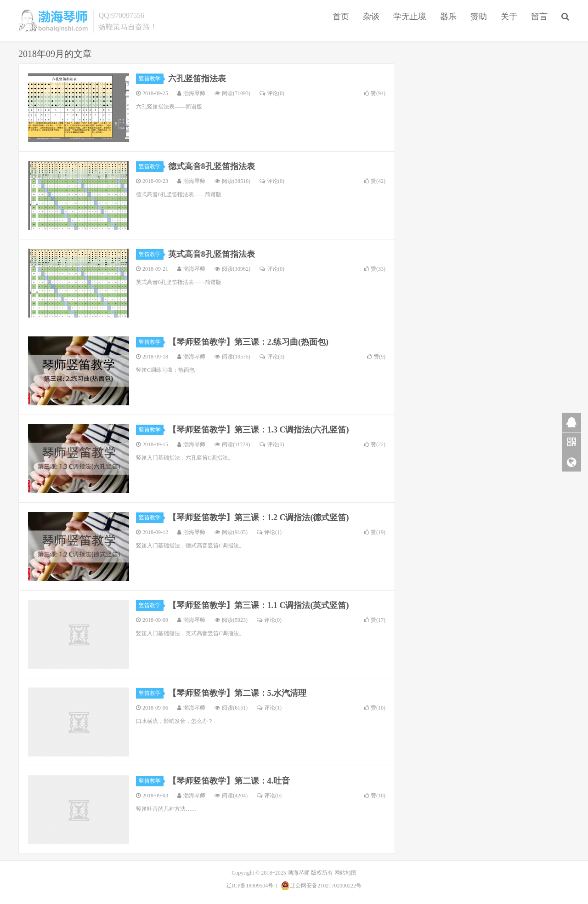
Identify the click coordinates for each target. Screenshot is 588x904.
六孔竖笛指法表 (197, 79)
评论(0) (272, 93)
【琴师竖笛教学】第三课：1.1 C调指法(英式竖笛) (259, 605)
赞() (375, 93)
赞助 (479, 17)
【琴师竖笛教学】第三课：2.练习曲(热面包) (249, 342)
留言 (539, 17)
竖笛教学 (151, 79)
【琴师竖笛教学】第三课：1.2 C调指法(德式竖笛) (259, 517)
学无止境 (410, 17)
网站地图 (345, 873)
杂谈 (371, 17)
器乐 (448, 17)
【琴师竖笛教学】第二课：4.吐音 (229, 781)
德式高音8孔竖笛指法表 (212, 166)
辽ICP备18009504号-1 (252, 886)
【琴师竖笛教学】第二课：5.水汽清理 (237, 693)
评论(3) (272, 357)
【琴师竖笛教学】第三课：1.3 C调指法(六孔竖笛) (259, 430)
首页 (341, 17)
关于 (509, 17)
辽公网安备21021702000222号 (321, 886)
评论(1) (269, 532)
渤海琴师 (53, 21)
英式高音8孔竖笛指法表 (212, 254)
